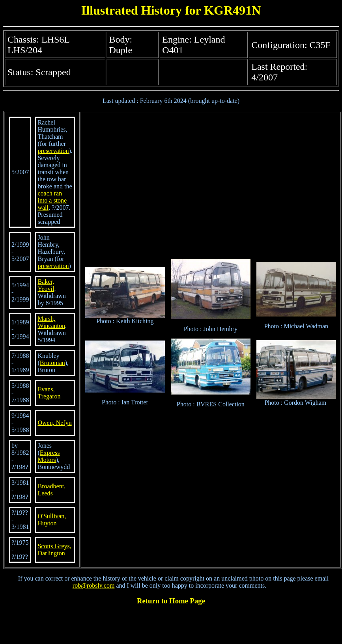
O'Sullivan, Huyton (52, 520)
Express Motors (49, 456)
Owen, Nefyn (54, 423)
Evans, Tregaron (49, 393)
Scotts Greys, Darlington (54, 550)
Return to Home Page (171, 601)
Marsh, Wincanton (51, 322)
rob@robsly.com (94, 585)
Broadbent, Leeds (51, 490)
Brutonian (52, 363)
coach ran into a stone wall (52, 200)
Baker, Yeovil (46, 285)
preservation (53, 151)
